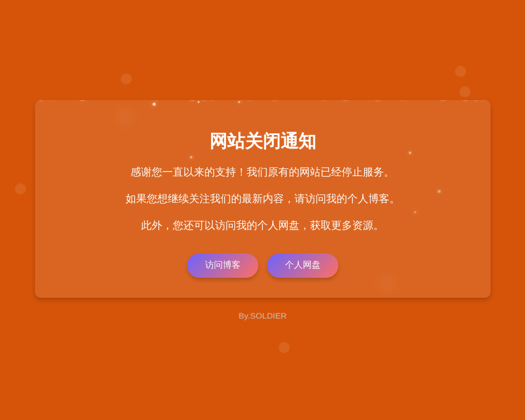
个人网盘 (303, 265)
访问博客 (223, 265)
